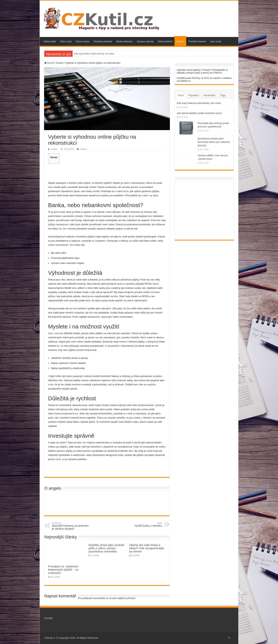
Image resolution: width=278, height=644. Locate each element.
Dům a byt (66, 41)
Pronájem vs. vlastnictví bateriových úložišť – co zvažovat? (63, 570)
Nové (181, 95)
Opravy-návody (145, 41)
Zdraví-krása (83, 41)
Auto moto (216, 41)
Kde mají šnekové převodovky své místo (94, 54)
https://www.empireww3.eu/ (63, 413)
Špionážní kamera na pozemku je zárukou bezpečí (71, 526)
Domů (49, 63)
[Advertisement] (107, 172)
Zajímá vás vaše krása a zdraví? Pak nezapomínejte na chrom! (147, 548)
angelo (54, 149)
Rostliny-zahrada (103, 41)
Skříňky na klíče (200, 78)
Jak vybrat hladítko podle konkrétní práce (199, 113)
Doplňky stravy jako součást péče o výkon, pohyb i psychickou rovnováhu (106, 548)
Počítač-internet (197, 41)
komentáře (209, 95)
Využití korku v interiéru (143, 525)
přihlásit (131, 598)
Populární (194, 95)
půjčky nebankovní (58, 224)
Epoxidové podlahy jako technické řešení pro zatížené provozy (214, 142)
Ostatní (180, 41)
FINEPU (218, 73)
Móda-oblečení (124, 41)
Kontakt (48, 618)
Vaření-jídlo (50, 41)
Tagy (223, 95)
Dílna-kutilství (165, 41)
